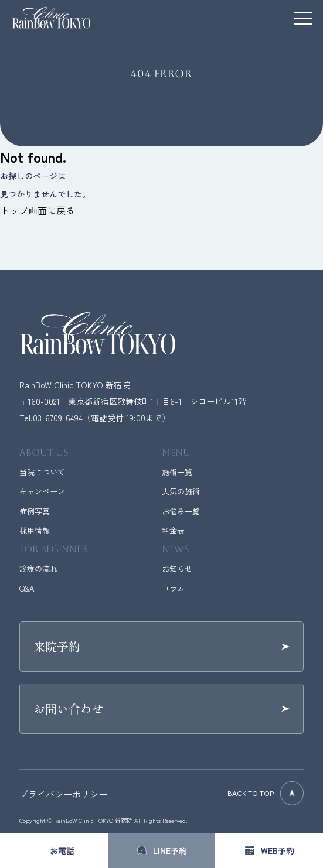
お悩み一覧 (181, 511)
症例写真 (35, 511)
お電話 (62, 850)
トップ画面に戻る (38, 210)
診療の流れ (38, 568)
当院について (42, 472)
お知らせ (177, 568)
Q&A (27, 588)
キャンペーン (42, 491)
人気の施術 (181, 491)
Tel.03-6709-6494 (51, 418)
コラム (173, 588)
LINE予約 (170, 850)
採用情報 (35, 530)
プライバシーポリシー (63, 794)
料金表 (173, 530)
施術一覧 (177, 472)
